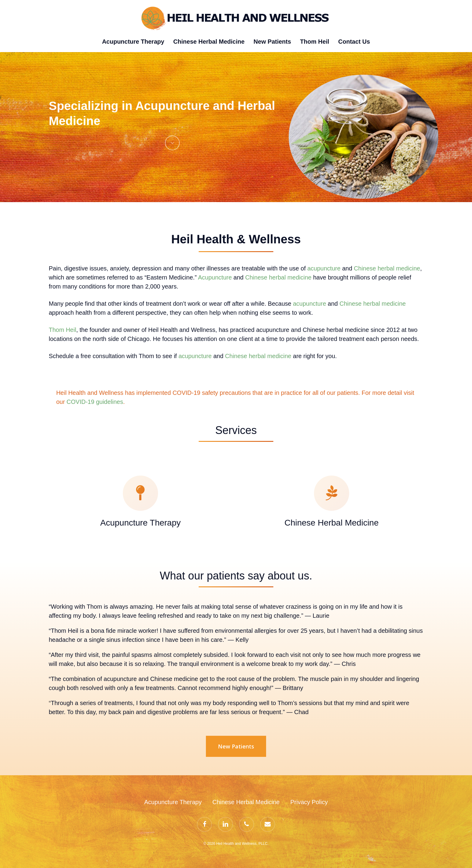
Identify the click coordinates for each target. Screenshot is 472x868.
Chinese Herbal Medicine (246, 802)
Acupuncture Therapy (173, 802)
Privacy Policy (309, 802)
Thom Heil (62, 330)
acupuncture (324, 268)
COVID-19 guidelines (95, 402)
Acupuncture (215, 277)
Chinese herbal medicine (387, 268)
